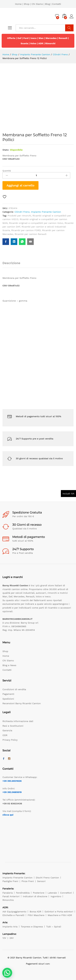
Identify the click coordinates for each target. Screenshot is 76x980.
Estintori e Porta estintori (59, 912)
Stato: (6, 150)
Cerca (69, 28)
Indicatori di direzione (35, 896)
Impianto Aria (10, 927)
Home (18, 4)
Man (41, 38)
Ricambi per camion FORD (26, 230)
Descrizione (11, 263)
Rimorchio (8, 900)
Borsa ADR (35, 912)
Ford (26, 38)
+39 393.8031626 (12, 781)
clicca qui (8, 815)
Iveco (34, 38)
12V (4, 938)
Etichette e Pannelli (13, 915)
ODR (5, 735)
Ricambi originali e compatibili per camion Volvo (36, 223)
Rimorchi (50, 43)
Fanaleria (8, 893)
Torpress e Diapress (32, 927)
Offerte (11, 38)
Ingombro (56, 896)
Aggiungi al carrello (20, 185)
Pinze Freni (28, 881)
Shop (27, 4)
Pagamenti (8, 694)
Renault (63, 38)
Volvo (33, 43)
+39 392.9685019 (12, 792)
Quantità (7, 171)
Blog (47, 4)
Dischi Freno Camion (47, 878)
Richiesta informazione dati (18, 721)
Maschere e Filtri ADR (60, 915)
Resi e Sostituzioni (13, 726)
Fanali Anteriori (11, 896)
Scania (24, 43)
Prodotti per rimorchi (19, 216)
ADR (41, 43)
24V (12, 938)
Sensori (41, 881)
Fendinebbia (23, 893)
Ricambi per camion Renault (31, 234)
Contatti (57, 4)
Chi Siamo (37, 4)
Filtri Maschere (36, 915)
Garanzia (7, 730)
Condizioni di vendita (14, 689)
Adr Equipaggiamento (14, 912)
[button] (7, 973)
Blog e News (9, 665)
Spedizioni (8, 699)
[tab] (13, 265)
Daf (19, 38)
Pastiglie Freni (10, 881)
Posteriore (39, 893)
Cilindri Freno (22, 212)
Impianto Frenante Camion (46, 212)
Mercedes (51, 38)
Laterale (52, 893)
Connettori (66, 893)
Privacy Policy (10, 740)
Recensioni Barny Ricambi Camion (22, 703)
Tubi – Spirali (54, 927)
